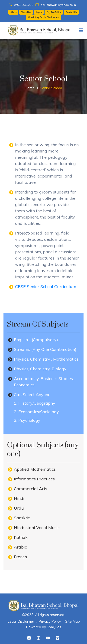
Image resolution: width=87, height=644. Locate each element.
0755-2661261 (21, 5)
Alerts (13, 12)
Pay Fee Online (54, 12)
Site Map (72, 621)
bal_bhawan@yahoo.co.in (56, 5)
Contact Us (71, 12)
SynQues (54, 627)
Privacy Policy (50, 621)
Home (30, 88)
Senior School (51, 88)
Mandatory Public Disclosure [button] (43, 17)
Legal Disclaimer (21, 621)
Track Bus (26, 12)
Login (39, 12)
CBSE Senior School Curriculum (46, 287)
